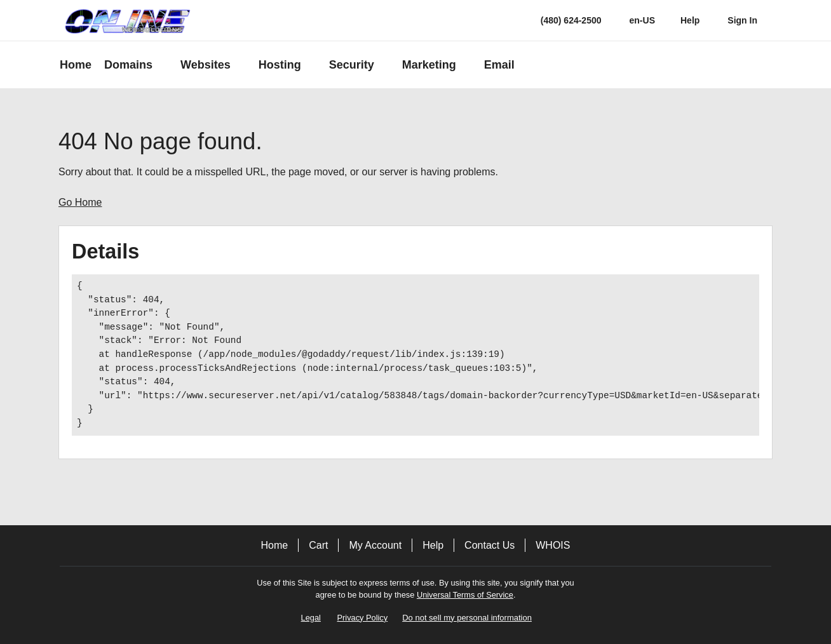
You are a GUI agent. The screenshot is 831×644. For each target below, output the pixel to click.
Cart (318, 545)
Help (433, 545)
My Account (375, 545)
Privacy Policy (363, 618)
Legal (311, 618)
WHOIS (553, 545)
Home (275, 545)
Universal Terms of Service (465, 595)
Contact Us (490, 545)
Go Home (80, 202)
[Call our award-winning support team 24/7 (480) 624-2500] (690, 21)
